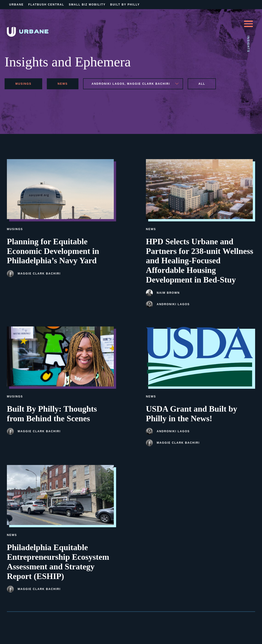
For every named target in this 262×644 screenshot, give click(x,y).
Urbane (16, 5)
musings (23, 84)
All (202, 84)
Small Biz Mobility (87, 5)
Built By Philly (125, 5)
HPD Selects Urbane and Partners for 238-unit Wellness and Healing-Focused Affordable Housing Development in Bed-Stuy (200, 261)
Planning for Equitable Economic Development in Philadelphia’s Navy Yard (53, 251)
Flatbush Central (46, 5)
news (63, 84)
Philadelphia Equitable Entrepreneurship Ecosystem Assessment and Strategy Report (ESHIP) (58, 562)
